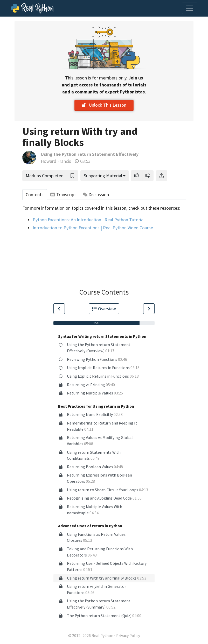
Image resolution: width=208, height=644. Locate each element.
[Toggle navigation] (190, 8)
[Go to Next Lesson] (149, 309)
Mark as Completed (45, 176)
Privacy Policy (128, 636)
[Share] (162, 176)
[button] (137, 176)
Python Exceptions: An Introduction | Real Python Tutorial (89, 220)
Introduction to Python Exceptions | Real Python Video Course (93, 228)
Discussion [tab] (96, 195)
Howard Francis (56, 161)
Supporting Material (103, 176)
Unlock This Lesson (104, 105)
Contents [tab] (35, 195)
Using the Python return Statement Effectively (90, 154)
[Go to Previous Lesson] (59, 309)
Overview (104, 309)
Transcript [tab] (63, 195)
